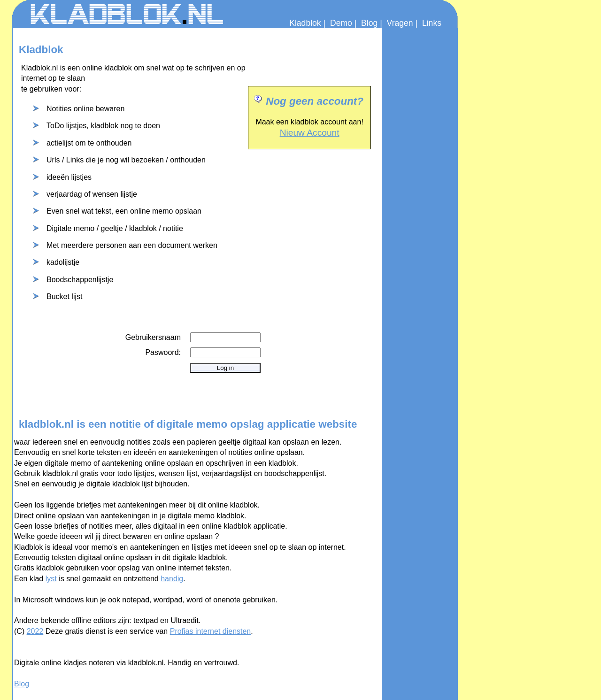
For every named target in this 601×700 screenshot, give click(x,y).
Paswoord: (163, 352)
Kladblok (305, 23)
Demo (341, 23)
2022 (35, 631)
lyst (51, 579)
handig (172, 579)
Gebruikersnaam (153, 337)
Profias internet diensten (211, 631)
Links (432, 23)
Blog (369, 23)
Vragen (400, 23)
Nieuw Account (310, 133)
